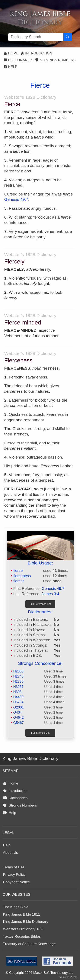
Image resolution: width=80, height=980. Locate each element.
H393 (17, 692)
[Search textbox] (36, 37)
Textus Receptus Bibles (22, 936)
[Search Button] (68, 37)
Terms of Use (14, 867)
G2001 (18, 707)
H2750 (18, 681)
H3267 (18, 687)
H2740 (18, 676)
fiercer (19, 581)
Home (11, 53)
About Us (10, 853)
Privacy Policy (14, 875)
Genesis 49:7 (16, 199)
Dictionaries (18, 60)
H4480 (18, 697)
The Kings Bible (16, 907)
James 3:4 (50, 594)
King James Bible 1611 (22, 914)
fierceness (22, 576)
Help (10, 67)
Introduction (36, 53)
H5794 (18, 702)
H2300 (18, 671)
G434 (17, 712)
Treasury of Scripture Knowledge (29, 944)
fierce (18, 571)
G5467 (18, 723)
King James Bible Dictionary (26, 922)
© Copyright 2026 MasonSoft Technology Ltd (40, 973)
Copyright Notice (16, 882)
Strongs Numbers (55, 60)
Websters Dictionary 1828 (24, 929)
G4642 (18, 717)
